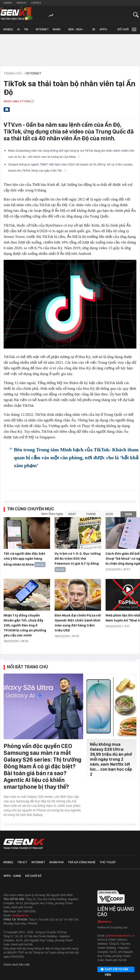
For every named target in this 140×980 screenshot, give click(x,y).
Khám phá (57, 31)
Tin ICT (26, 31)
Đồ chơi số (123, 31)
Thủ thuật (108, 862)
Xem (129, 514)
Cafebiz (36, 3)
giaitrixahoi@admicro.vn (120, 936)
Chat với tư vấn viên (115, 970)
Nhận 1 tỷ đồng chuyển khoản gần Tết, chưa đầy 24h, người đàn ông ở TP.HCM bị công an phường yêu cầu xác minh (25, 625)
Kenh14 (21, 3)
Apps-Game (104, 31)
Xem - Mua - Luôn (76, 31)
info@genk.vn (20, 915)
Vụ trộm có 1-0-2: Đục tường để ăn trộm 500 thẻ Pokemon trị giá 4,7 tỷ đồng (78, 559)
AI (18, 29)
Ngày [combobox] (72, 514)
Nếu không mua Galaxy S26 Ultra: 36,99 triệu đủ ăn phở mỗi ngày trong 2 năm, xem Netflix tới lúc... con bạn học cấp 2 (111, 759)
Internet (42, 29)
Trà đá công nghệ (82, 862)
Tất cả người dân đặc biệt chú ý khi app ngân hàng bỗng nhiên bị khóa (24, 559)
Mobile (8, 29)
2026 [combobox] (109, 514)
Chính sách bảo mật (16, 965)
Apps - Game (12, 876)
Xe (94, 29)
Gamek (8, 3)
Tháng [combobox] (91, 514)
